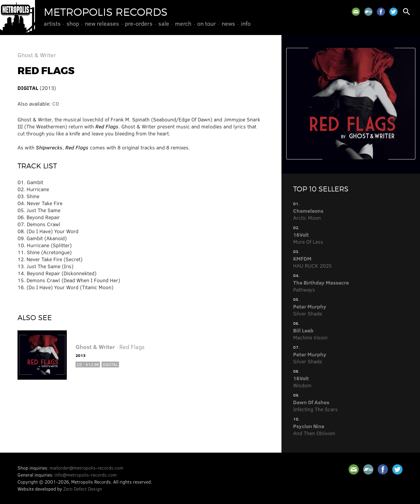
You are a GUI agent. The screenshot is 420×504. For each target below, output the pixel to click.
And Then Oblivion (314, 430)
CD (56, 104)
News (228, 23)
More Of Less (308, 238)
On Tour (206, 23)
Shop (73, 23)
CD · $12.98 (88, 364)
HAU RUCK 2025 (312, 262)
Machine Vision (310, 334)
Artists (52, 23)
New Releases (102, 23)
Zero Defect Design (83, 489)
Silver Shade (310, 310)
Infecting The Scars (315, 406)
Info (246, 23)
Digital (110, 364)
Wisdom (302, 382)
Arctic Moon (308, 214)
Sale (164, 23)
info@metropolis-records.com (86, 475)
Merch (183, 23)
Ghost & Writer (37, 55)
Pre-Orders (139, 23)
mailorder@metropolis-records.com (86, 468)
